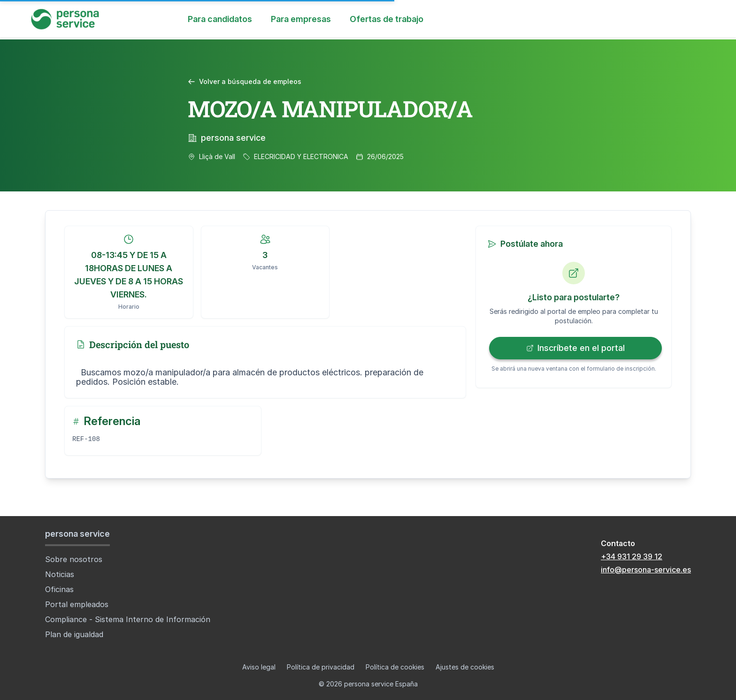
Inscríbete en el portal (575, 348)
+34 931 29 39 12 (632, 556)
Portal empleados (77, 604)
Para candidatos (220, 19)
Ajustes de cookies (465, 667)
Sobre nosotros (74, 559)
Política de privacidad (321, 667)
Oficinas (59, 589)
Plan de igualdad (74, 634)
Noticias (60, 574)
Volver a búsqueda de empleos (245, 81)
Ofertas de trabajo (387, 19)
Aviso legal (259, 667)
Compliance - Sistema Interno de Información (128, 619)
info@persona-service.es (646, 570)
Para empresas (301, 19)
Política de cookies (395, 667)
